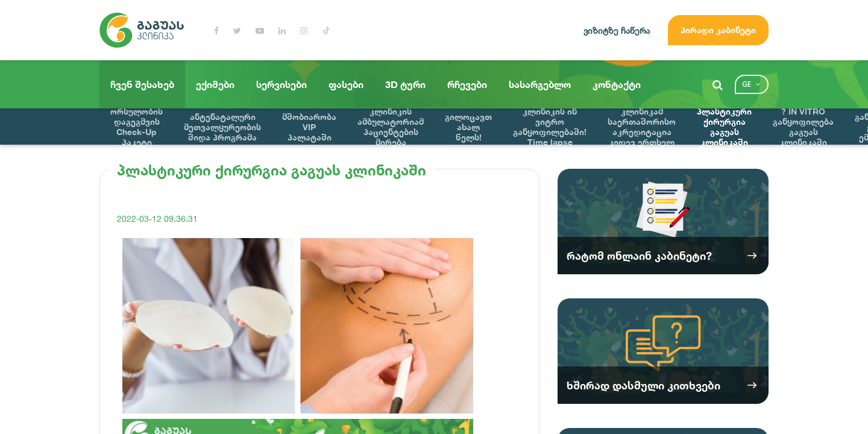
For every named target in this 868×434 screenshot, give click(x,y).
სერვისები (281, 84)
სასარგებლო (540, 84)
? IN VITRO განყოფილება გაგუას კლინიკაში (803, 127)
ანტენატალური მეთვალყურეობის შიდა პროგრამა (222, 127)
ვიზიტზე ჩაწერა (617, 30)
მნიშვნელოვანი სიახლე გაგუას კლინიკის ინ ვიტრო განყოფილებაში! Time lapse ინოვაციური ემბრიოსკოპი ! (550, 127)
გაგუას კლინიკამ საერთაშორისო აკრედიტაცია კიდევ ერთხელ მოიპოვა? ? (642, 127)
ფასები (346, 84)
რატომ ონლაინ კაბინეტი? (639, 256)
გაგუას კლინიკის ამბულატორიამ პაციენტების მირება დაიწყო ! (391, 127)
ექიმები (215, 84)
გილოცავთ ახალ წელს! (468, 127)
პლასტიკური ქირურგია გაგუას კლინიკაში (724, 127)
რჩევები (467, 84)
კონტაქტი (617, 84)
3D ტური (405, 84)
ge (747, 84)
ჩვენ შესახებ (142, 84)
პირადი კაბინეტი (718, 30)
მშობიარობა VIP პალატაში (309, 127)
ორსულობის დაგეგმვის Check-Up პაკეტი (137, 127)
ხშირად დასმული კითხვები (643, 385)
